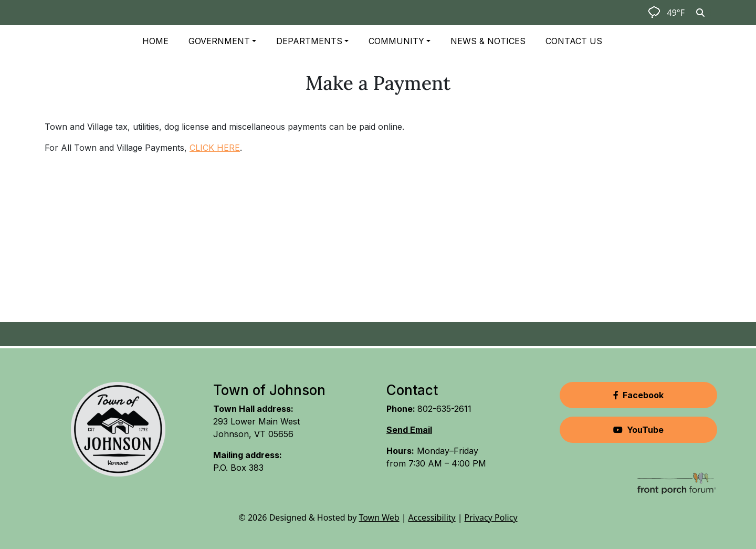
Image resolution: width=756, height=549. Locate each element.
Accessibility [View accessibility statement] (432, 517)
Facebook (638, 395)
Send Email (409, 430)
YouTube (638, 430)
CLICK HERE (215, 148)
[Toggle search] (700, 13)
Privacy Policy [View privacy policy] (491, 517)
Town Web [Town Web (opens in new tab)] (379, 517)
